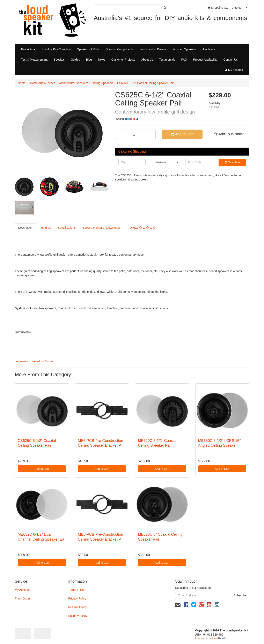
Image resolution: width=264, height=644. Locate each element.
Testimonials (167, 60)
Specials (59, 60)
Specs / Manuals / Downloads (102, 228)
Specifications (67, 228)
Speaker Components (120, 49)
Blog (89, 60)
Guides (75, 60)
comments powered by (34, 361)
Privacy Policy (77, 598)
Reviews (142, 228)
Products (28, 49)
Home (22, 83)
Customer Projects (123, 60)
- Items (224, 8)
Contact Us (231, 60)
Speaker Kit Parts (88, 49)
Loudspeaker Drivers (153, 49)
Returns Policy (78, 607)
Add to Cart (182, 134)
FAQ (184, 60)
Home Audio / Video (43, 83)
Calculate (232, 162)
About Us (147, 60)
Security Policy (78, 616)
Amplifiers (209, 49)
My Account (22, 590)
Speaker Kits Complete (56, 49)
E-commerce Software (207, 638)
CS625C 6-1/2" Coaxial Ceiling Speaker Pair (146, 83)
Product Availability (205, 60)
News (102, 60)
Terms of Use (77, 590)
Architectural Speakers (74, 83)
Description (25, 228)
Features (45, 228)
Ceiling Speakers (103, 83)
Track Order (22, 598)
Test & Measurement (34, 60)
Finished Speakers (184, 49)
